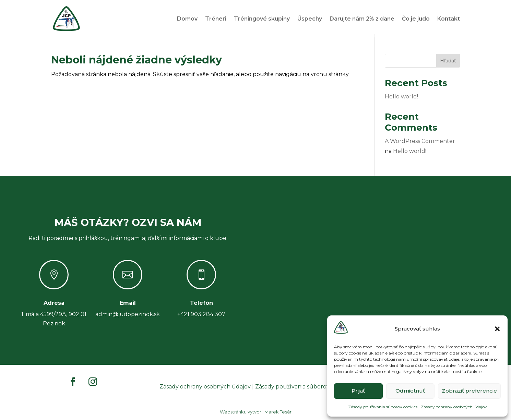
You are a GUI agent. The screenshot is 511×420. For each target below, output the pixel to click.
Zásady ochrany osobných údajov (454, 407)
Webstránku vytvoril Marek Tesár (256, 415)
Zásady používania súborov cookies (383, 407)
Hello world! (401, 100)
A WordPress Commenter (420, 145)
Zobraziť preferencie (469, 391)
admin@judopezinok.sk (128, 318)
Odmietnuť (410, 391)
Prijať (358, 391)
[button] (497, 329)
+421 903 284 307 (201, 318)
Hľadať (448, 64)
